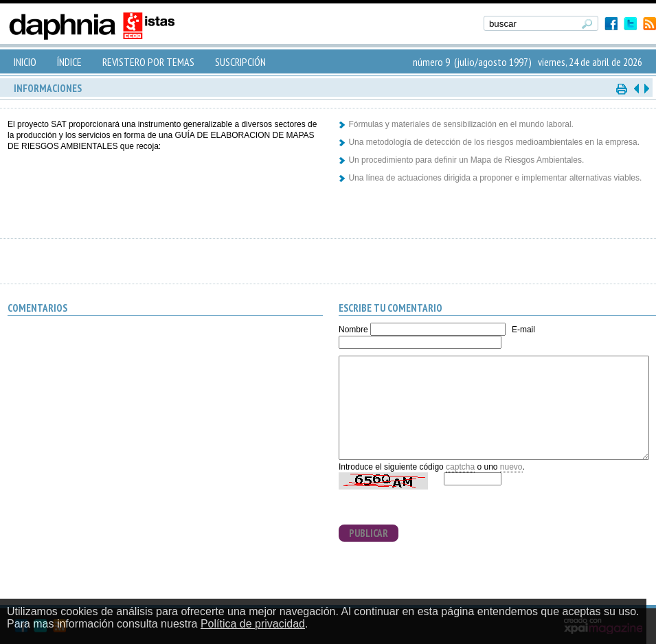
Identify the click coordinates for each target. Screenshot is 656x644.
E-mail (523, 330)
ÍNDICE (69, 62)
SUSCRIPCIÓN (240, 62)
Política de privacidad (253, 624)
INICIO (25, 62)
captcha (460, 467)
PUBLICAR (369, 533)
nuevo (511, 467)
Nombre (353, 330)
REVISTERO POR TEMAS (148, 62)
